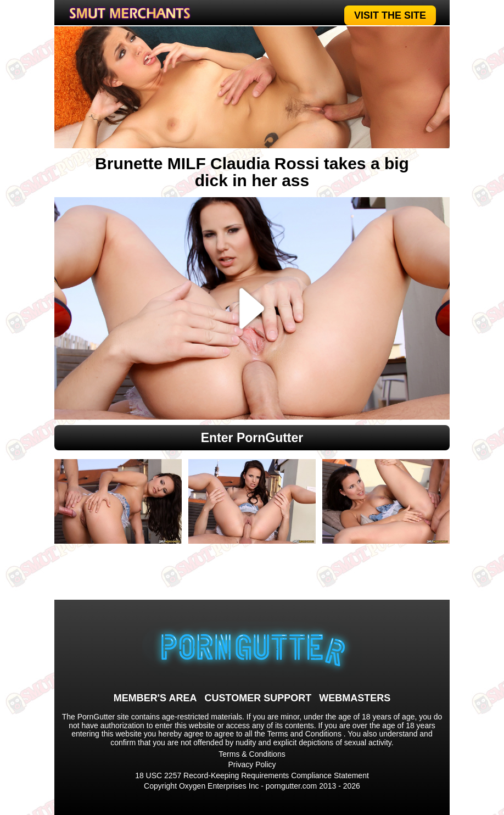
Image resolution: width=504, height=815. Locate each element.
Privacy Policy (252, 764)
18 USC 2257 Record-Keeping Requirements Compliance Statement (252, 775)
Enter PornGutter (252, 438)
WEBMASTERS (355, 698)
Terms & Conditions (252, 754)
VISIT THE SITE (390, 15)
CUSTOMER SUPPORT (258, 698)
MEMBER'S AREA (155, 698)
